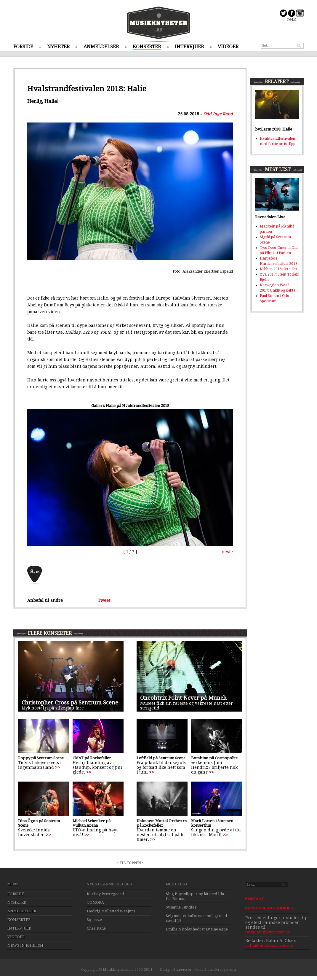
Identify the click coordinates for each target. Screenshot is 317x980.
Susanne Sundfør (181, 907)
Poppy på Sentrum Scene (41, 758)
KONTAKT (255, 899)
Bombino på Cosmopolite (214, 758)
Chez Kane (96, 928)
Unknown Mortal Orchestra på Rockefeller (162, 823)
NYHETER (58, 47)
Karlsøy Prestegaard (105, 894)
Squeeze (94, 920)
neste (227, 552)
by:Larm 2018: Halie (274, 129)
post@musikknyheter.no (268, 932)
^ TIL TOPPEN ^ (130, 863)
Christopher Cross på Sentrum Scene (70, 703)
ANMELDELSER (101, 47)
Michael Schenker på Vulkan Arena (92, 823)
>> (57, 767)
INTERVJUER (189, 47)
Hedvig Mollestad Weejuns (111, 911)
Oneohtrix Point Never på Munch (183, 698)
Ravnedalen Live (270, 217)
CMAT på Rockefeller (92, 758)
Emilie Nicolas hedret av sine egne (197, 929)
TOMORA (95, 902)
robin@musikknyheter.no (269, 945)
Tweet (104, 600)
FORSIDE (23, 47)
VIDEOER (228, 47)
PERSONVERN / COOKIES (269, 908)
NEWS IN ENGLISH (25, 945)
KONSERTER (147, 47)
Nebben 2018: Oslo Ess (278, 269)
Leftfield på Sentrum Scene (161, 758)
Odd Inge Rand (218, 114)
